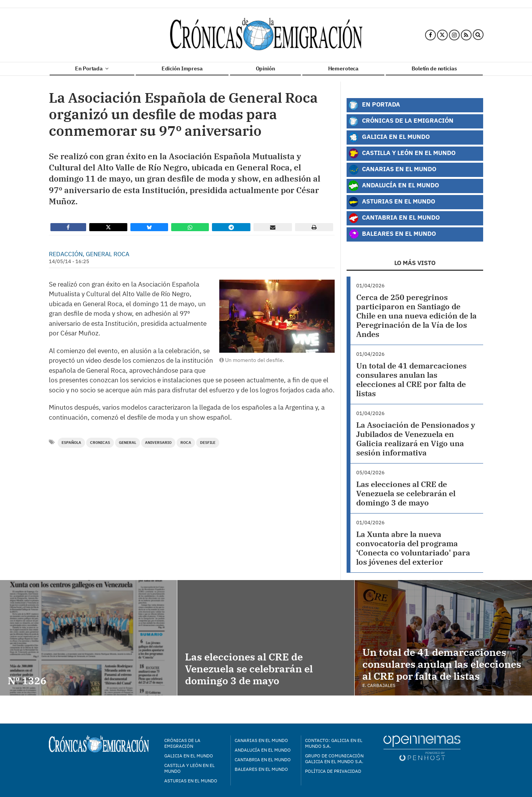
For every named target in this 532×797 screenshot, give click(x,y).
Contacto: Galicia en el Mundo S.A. (334, 743)
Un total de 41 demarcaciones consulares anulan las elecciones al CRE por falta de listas (411, 379)
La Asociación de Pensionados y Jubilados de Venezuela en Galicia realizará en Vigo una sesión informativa (416, 439)
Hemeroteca (344, 68)
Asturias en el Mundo (392, 202)
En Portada (92, 68)
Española (71, 443)
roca (186, 443)
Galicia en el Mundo (389, 137)
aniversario (158, 443)
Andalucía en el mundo (263, 750)
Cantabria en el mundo (263, 759)
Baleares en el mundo (261, 769)
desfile (208, 443)
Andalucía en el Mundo (394, 186)
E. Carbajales (379, 685)
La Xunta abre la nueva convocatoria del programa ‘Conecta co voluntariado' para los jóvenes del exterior (413, 548)
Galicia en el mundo (189, 756)
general (128, 443)
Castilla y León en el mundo (189, 768)
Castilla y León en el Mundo (402, 153)
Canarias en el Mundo (392, 170)
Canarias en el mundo (261, 740)
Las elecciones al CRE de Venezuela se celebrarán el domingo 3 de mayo (406, 493)
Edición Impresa (182, 68)
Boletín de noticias (434, 68)
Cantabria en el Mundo (394, 218)
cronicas (100, 443)
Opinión (265, 68)
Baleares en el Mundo (392, 234)
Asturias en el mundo (191, 781)
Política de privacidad (333, 771)
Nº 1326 (27, 680)
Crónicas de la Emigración (401, 121)
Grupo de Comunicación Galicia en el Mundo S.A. (334, 759)
